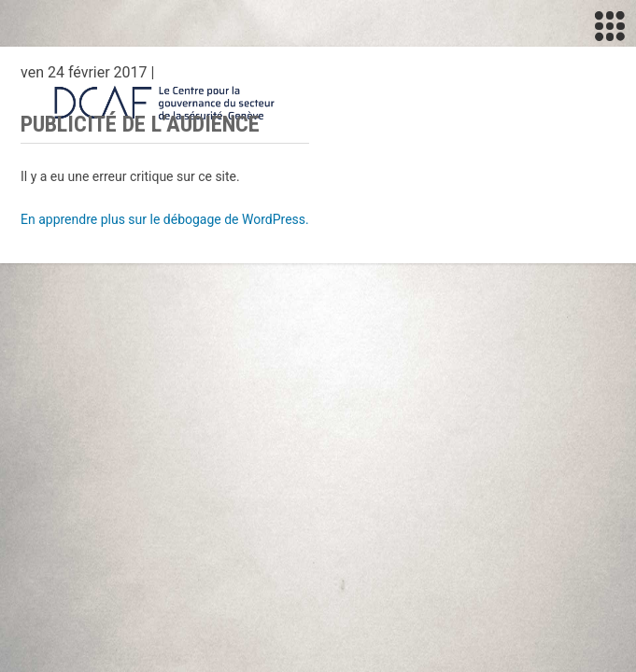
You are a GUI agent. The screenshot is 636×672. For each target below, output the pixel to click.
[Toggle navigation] (610, 26)
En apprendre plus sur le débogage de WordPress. (165, 219)
